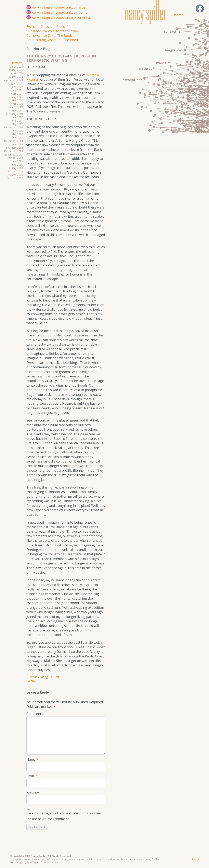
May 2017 (17, 124)
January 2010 (15, 168)
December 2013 (14, 151)
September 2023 (13, 80)
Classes (46, 26)
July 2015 (18, 137)
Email (32, 776)
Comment (35, 714)
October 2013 (15, 158)
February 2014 (14, 148)
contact (170, 31)
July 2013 (18, 161)
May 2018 (17, 110)
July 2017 (18, 117)
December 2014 (14, 141)
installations (132, 80)
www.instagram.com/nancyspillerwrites (61, 17)
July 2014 (18, 144)
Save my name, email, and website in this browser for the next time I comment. (64, 816)
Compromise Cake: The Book (49, 35)
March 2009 (16, 175)
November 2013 (13, 155)
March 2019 (16, 107)
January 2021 (15, 97)
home (179, 15)
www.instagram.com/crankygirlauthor (60, 12)
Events (31, 26)
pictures (145, 69)
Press (61, 26)
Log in (195, 859)
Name (32, 759)
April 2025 (17, 73)
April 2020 (17, 104)
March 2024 (16, 77)
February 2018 (14, 114)
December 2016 (14, 127)
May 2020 (17, 100)
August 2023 (15, 83)
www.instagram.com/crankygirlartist (59, 7)
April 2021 (17, 94)
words (161, 63)
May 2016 (17, 134)
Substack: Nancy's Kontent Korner (53, 31)
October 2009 (15, 171)
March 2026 (16, 67)
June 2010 (17, 165)
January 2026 (15, 70)
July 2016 (18, 131)
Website (33, 792)
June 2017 (17, 121)
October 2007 (15, 178)
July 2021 (18, 90)
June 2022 (17, 87)
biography (173, 50)
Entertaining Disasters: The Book (52, 40)
